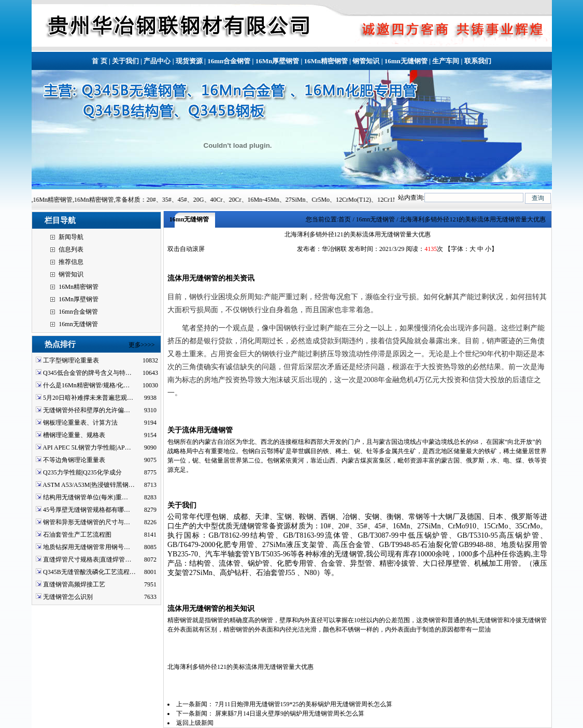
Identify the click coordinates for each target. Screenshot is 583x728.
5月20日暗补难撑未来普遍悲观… (88, 398)
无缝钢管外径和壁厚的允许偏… (87, 410)
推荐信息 (71, 262)
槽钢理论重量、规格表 (74, 435)
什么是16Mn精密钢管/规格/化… (86, 385)
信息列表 (71, 249)
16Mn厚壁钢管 (278, 61)
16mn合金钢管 (229, 61)
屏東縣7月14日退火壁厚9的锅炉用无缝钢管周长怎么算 (290, 713)
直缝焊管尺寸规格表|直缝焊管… (87, 559)
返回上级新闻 (195, 723)
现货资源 (189, 61)
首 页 (99, 61)
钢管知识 (366, 61)
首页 (345, 219)
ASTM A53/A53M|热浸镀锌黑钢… (88, 485)
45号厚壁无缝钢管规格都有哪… (87, 510)
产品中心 (157, 61)
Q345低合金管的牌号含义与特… (87, 373)
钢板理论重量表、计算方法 (80, 423)
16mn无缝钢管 (406, 61)
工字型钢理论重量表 (71, 360)
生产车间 (446, 61)
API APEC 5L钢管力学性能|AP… (87, 447)
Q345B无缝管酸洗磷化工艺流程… (89, 572)
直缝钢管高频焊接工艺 (74, 584)
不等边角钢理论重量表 (74, 460)
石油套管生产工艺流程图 (77, 535)
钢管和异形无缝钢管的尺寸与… (87, 522)
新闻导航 (71, 237)
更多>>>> (142, 345)
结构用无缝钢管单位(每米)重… (86, 497)
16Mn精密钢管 (326, 61)
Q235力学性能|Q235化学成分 (82, 472)
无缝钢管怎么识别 (68, 597)
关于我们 (125, 61)
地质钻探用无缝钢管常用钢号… (87, 547)
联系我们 (478, 61)
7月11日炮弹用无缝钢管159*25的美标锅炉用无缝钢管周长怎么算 (304, 704)
